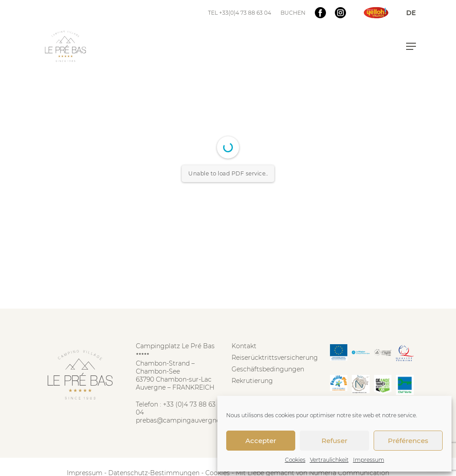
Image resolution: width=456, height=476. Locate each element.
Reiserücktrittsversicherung (275, 358)
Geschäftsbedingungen (268, 369)
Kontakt (244, 346)
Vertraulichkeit (329, 460)
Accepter (261, 441)
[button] (411, 46)
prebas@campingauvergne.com (186, 420)
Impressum (369, 460)
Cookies (295, 460)
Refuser (334, 441)
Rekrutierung (252, 381)
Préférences (408, 441)
